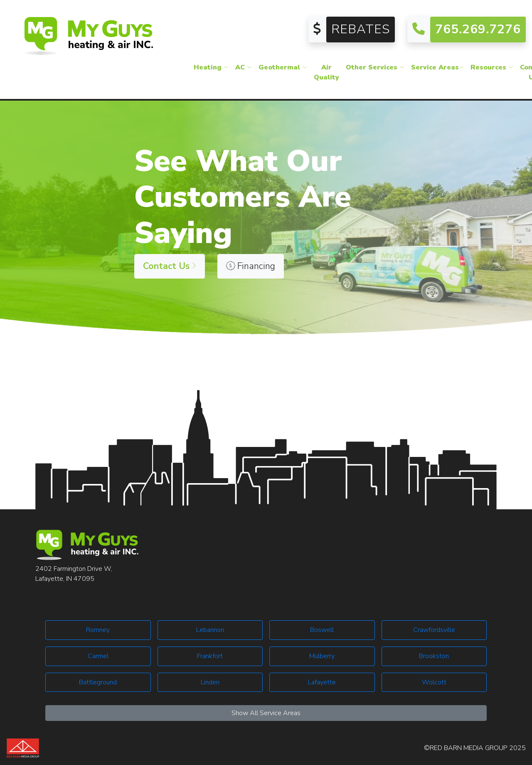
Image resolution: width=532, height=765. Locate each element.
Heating (211, 68)
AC (244, 68)
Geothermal (283, 68)
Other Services (375, 68)
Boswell (322, 630)
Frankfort (210, 656)
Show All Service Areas (266, 713)
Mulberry (322, 656)
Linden (210, 682)
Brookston (434, 656)
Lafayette (322, 682)
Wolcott (434, 682)
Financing (251, 266)
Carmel (98, 656)
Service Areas (437, 68)
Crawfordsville (434, 630)
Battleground (98, 682)
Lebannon (210, 630)
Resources (492, 68)
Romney (98, 630)
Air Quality (326, 73)
